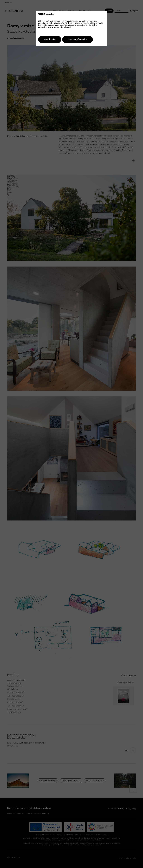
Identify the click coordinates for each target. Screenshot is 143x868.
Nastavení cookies (78, 40)
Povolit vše (50, 40)
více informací (66, 27)
